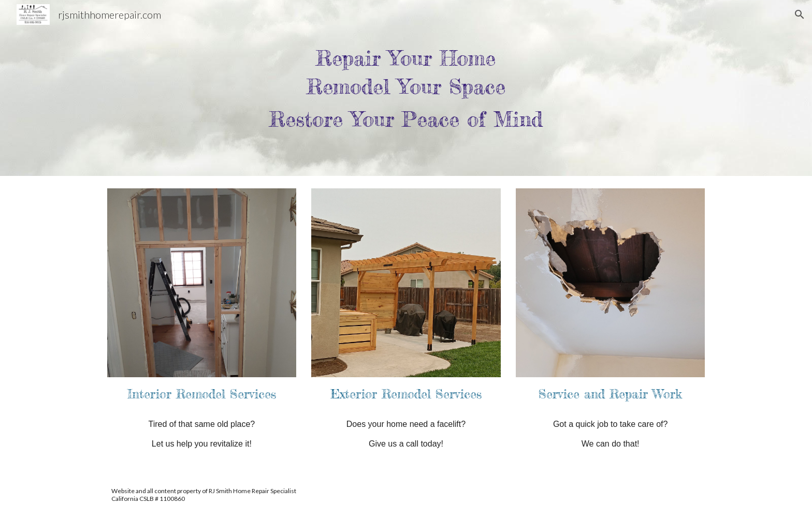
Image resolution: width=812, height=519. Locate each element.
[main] (406, 88)
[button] (800, 14)
